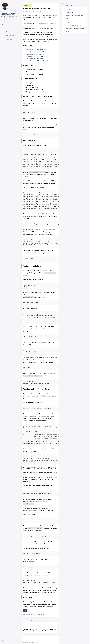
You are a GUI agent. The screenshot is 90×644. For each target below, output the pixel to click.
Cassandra (44, 28)
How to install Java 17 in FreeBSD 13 (36, 52)
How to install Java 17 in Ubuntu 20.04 (36, 50)
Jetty (34, 28)
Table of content (69, 12)
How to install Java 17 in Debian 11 (35, 54)
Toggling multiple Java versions (73, 25)
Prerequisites (68, 9)
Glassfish (39, 28)
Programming (27, 5)
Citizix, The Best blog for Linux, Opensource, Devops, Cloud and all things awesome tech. (10, 13)
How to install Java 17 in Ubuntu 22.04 (37, 9)
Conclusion (68, 31)
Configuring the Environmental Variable (75, 28)
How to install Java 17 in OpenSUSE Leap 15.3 (38, 56)
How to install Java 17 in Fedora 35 (35, 59)
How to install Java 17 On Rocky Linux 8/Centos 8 (39, 61)
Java (25, 610)
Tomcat (30, 28)
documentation (49, 606)
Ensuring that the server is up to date (74, 16)
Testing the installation (71, 22)
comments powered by (31, 643)
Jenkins (52, 28)
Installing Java (69, 19)
